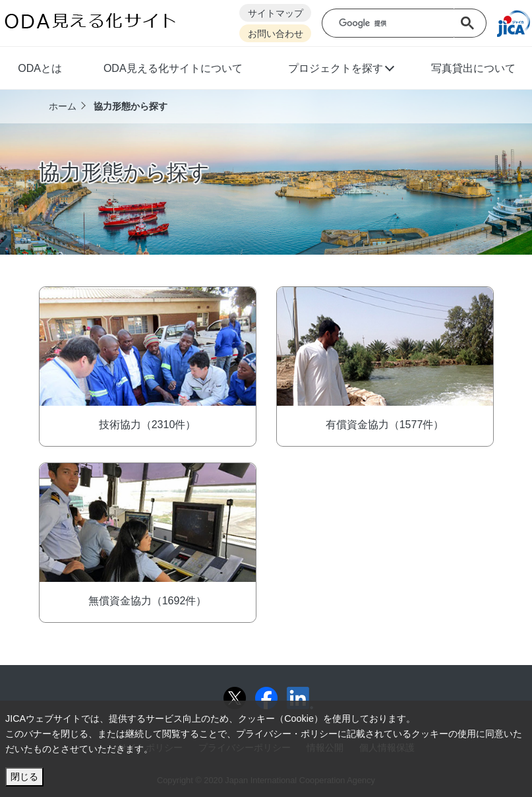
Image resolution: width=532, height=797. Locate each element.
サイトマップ (276, 14)
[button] (340, 70)
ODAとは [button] (40, 68)
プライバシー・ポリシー (287, 734)
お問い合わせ (276, 34)
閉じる (24, 777)
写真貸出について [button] (473, 68)
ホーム (63, 106)
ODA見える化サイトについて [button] (173, 68)
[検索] (397, 23)
